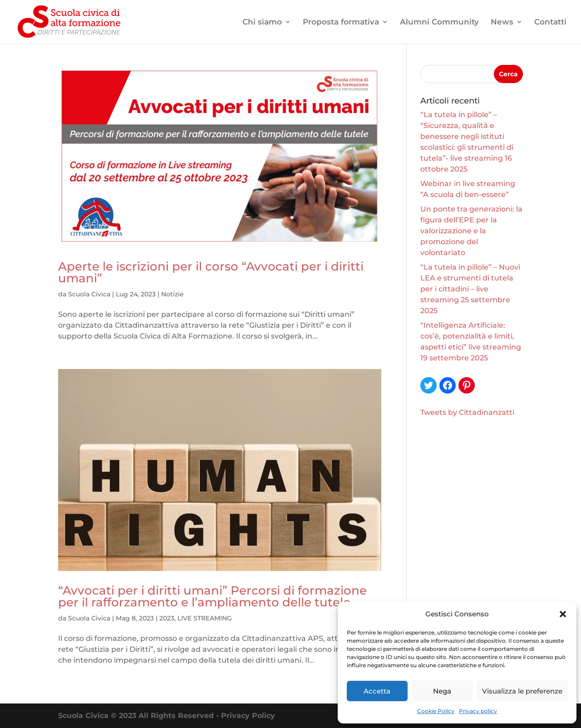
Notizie (172, 294)
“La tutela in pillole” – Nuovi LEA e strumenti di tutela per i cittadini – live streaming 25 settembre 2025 (470, 289)
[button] (563, 614)
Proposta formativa (341, 22)
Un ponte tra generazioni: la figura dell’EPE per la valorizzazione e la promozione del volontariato (471, 231)
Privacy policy (478, 711)
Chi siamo (262, 22)
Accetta (377, 691)
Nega (442, 691)
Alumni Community (439, 22)
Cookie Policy (436, 711)
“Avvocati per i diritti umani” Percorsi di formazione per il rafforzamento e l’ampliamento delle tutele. (212, 596)
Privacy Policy (248, 716)
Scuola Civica (89, 294)
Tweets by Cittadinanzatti (467, 412)
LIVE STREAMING (205, 618)
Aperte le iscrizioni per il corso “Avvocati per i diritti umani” (211, 272)
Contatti (550, 22)
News (502, 22)
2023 (167, 618)
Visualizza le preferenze (522, 691)
